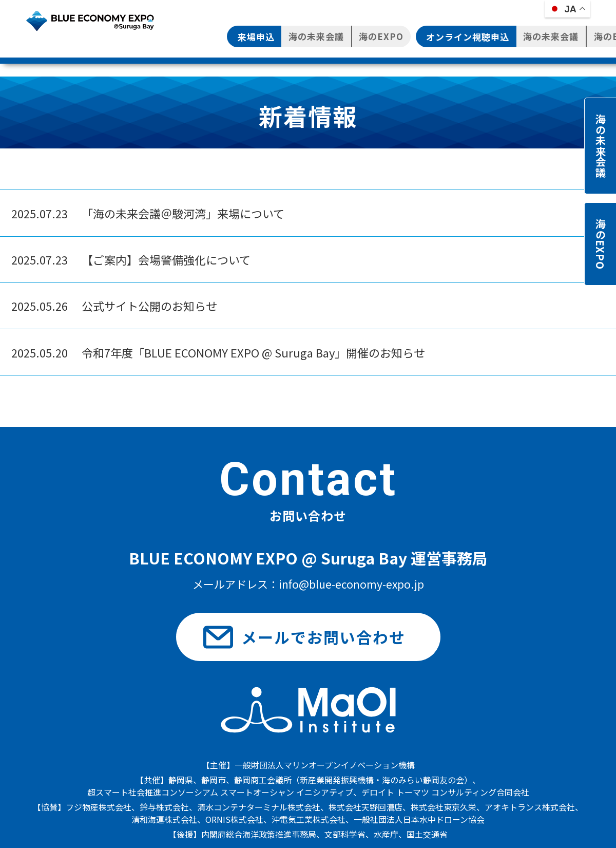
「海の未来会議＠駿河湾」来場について (148, 213)
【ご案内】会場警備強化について (131, 259)
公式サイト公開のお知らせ (114, 306)
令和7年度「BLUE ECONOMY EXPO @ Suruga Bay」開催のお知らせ (218, 352)
